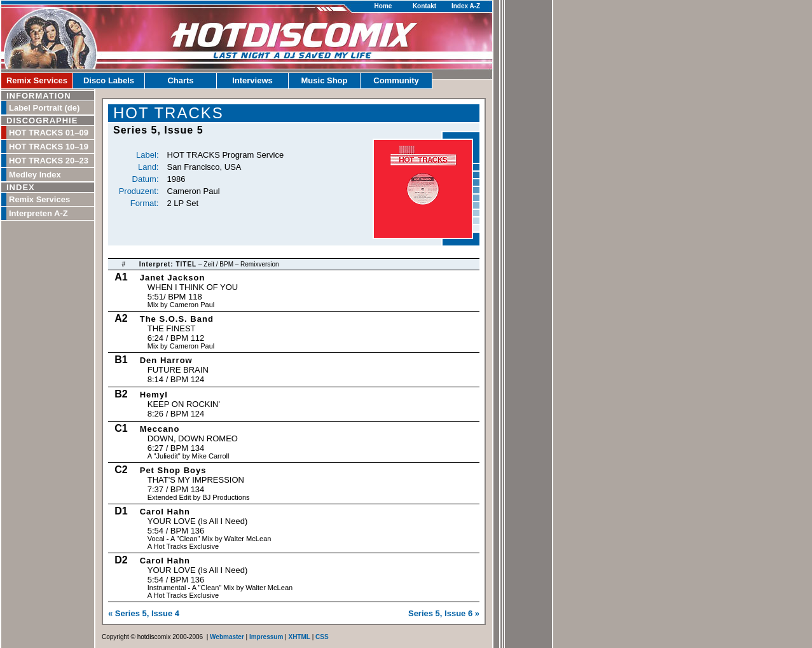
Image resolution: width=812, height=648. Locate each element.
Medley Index (35, 175)
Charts (180, 80)
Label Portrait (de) (44, 108)
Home (383, 6)
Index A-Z (466, 6)
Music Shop (325, 80)
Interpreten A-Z (38, 213)
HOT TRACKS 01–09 (49, 133)
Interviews (252, 80)
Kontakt (424, 6)
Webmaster (227, 637)
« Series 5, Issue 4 (144, 613)
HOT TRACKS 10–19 (49, 147)
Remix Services (37, 80)
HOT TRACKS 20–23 (49, 161)
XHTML (299, 637)
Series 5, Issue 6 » (444, 613)
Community (396, 80)
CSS (322, 637)
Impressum (266, 637)
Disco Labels (109, 80)
